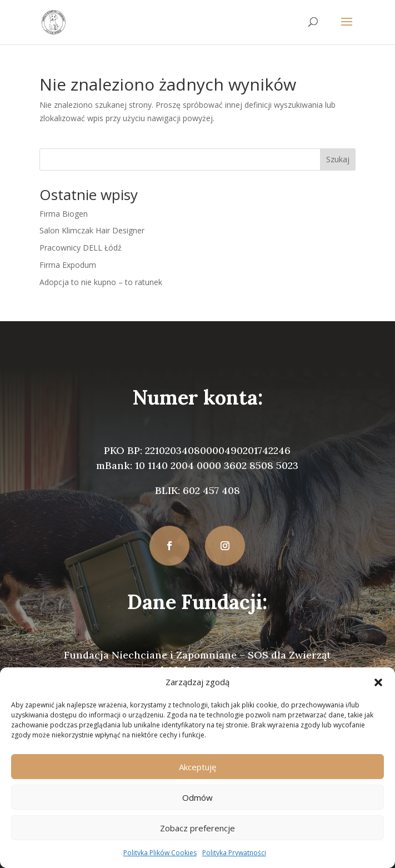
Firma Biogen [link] (64, 214)
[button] (378, 682)
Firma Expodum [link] (68, 265)
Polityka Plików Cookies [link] (160, 853)
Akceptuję (197, 767)
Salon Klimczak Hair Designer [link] (92, 230)
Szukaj (338, 159)
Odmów (197, 797)
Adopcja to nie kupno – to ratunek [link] (101, 282)
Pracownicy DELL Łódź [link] (81, 248)
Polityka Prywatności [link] (234, 853)
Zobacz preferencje (197, 828)
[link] (54, 21)
